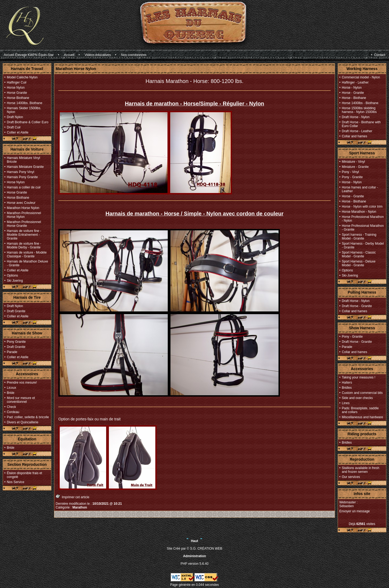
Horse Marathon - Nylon (359, 212)
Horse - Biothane (354, 98)
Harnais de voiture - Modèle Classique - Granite (27, 254)
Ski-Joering (350, 275)
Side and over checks (357, 398)
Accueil (69, 55)
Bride (11, 393)
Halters (347, 383)
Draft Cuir (14, 127)
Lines (346, 403)
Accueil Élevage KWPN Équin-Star (29, 55)
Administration (195, 556)
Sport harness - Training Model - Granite (359, 237)
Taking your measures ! (358, 377)
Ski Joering (15, 281)
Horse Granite (17, 93)
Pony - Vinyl (350, 172)
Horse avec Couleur (21, 203)
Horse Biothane (18, 98)
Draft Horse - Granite (357, 306)
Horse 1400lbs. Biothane (24, 103)
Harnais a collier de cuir (24, 187)
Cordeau (13, 412)
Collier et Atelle (18, 132)
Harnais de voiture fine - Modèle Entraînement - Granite (24, 235)
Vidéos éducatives (98, 55)
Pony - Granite (352, 177)
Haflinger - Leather (355, 82)
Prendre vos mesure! (22, 383)
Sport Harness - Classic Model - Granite (359, 254)
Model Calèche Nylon (22, 77)
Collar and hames (354, 136)
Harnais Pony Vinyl (20, 172)
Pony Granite (16, 342)
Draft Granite (16, 311)
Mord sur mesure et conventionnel (21, 400)
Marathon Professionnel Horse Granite (24, 224)
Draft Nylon (15, 117)
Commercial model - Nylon (361, 77)
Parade (12, 352)
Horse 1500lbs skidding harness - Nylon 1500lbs (359, 110)
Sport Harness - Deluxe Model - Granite (359, 263)
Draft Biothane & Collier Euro (28, 122)
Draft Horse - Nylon (356, 117)
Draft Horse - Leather (357, 131)
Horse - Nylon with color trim (362, 207)
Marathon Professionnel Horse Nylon (24, 215)
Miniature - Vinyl (353, 162)
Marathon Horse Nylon (23, 208)
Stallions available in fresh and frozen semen (361, 470)
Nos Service (16, 482)
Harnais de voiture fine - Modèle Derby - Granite (24, 245)
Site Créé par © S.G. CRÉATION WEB (194, 549)
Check (11, 407)
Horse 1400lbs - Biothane (360, 103)
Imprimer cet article (73, 496)
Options (12, 275)
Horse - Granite (353, 93)
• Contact (378, 55)
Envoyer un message (355, 511)
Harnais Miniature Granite (25, 167)
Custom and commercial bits (362, 393)
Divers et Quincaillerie (23, 422)
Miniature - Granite (355, 167)
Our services (351, 477)
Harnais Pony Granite (22, 177)
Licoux (11, 388)
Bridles (347, 388)
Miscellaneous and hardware (362, 417)
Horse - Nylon (352, 88)
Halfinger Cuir (17, 82)
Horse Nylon (16, 88)
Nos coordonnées (134, 55)
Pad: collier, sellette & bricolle (28, 417)
